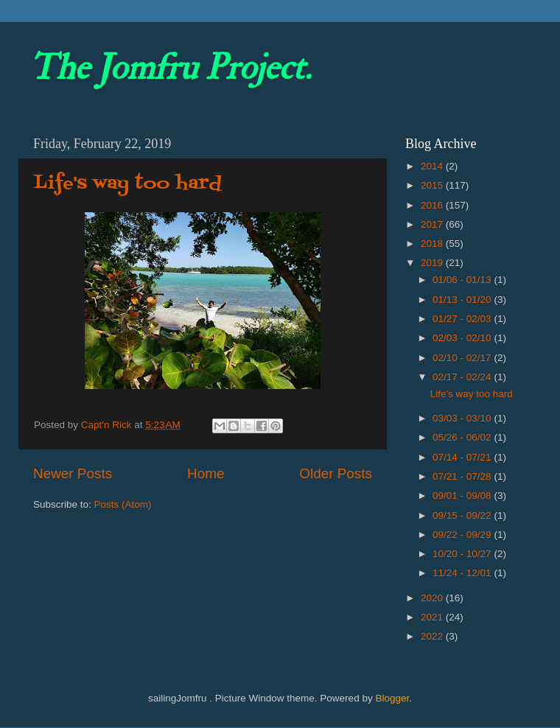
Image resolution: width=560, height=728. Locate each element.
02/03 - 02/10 (463, 338)
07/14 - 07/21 (463, 457)
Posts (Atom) (123, 504)
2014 (433, 166)
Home (206, 473)
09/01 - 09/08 (463, 496)
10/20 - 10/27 (463, 554)
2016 (433, 205)
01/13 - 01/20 (463, 300)
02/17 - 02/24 (463, 377)
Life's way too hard (127, 184)
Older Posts (336, 473)
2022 (433, 636)
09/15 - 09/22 (463, 515)
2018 (433, 244)
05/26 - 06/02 (463, 437)
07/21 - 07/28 (463, 476)
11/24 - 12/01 (463, 573)
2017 (433, 224)
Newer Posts (73, 473)
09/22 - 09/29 (463, 535)
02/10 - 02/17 (463, 358)
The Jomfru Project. (170, 68)
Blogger (392, 698)
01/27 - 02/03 (463, 319)
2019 (433, 263)
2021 (433, 617)
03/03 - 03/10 (463, 418)
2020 (433, 598)
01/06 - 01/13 (463, 280)
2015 (433, 185)
